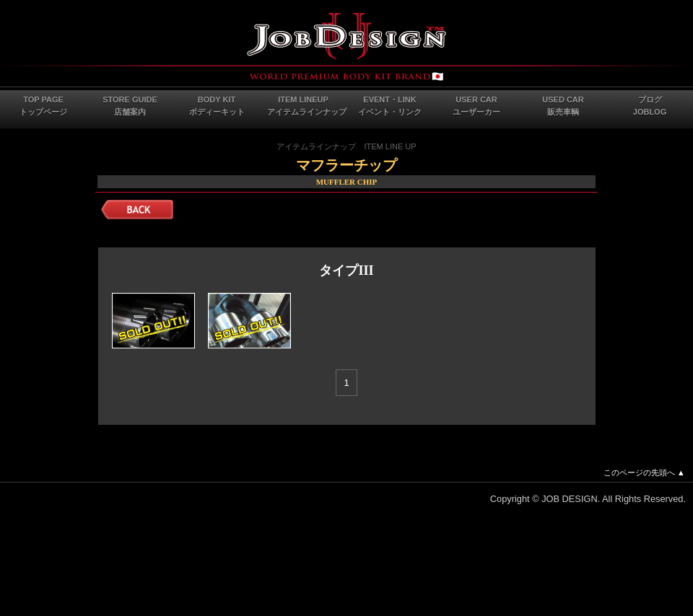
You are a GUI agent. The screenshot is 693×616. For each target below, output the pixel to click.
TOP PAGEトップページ (43, 106)
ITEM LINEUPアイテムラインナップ (307, 106)
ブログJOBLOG (650, 106)
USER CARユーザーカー (476, 106)
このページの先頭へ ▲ (644, 472)
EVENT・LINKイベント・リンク (390, 106)
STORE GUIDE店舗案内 (130, 106)
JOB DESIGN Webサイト (346, 47)
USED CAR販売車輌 (563, 106)
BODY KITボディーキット (217, 106)
